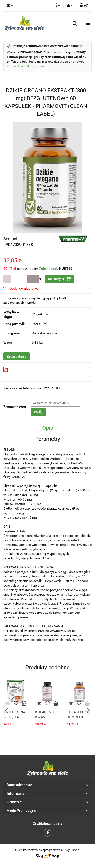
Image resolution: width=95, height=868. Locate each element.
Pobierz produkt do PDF (25, 369)
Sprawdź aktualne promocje (27, 66)
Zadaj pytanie (17, 356)
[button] (84, 6)
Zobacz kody (49, 269)
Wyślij (38, 412)
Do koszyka (59, 279)
